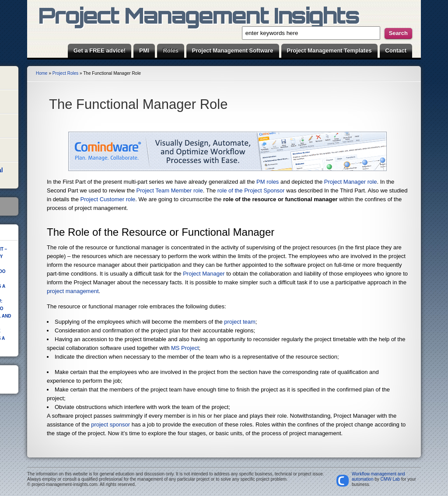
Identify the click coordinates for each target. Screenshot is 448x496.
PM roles (268, 182)
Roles (170, 51)
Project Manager (204, 274)
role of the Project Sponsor (251, 190)
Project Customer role (108, 199)
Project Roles (65, 73)
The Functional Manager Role (138, 104)
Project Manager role (351, 182)
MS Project (185, 348)
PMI (144, 51)
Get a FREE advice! (100, 51)
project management (73, 291)
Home (42, 73)
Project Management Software (233, 51)
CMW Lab (390, 479)
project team (240, 322)
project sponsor (110, 424)
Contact (396, 51)
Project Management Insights (198, 15)
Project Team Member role (170, 190)
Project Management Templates (329, 51)
